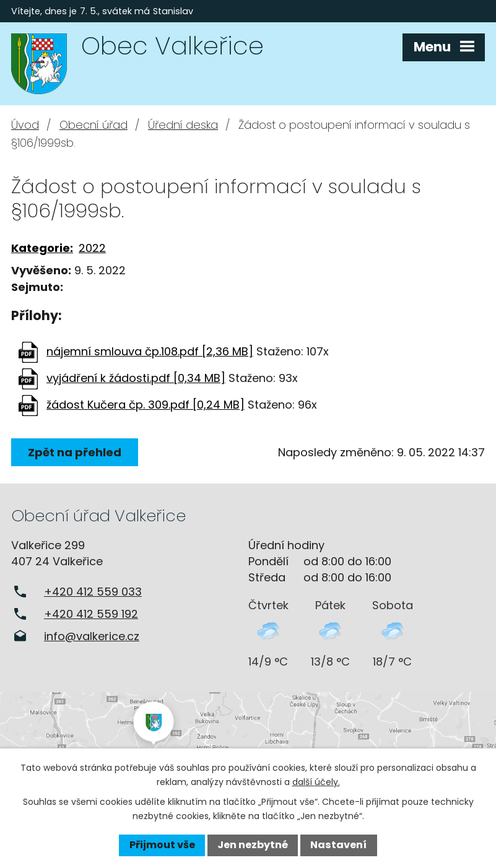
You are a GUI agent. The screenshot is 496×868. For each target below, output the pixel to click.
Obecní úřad (94, 125)
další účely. (316, 782)
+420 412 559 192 (91, 614)
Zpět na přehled (75, 452)
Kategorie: (42, 248)
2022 (92, 248)
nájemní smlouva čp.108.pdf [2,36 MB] (150, 351)
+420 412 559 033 (93, 592)
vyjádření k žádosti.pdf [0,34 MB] (136, 378)
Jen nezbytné (253, 845)
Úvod (25, 125)
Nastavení (338, 845)
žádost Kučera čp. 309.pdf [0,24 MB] (146, 405)
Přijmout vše (162, 845)
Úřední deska (183, 125)
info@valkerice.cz (92, 636)
